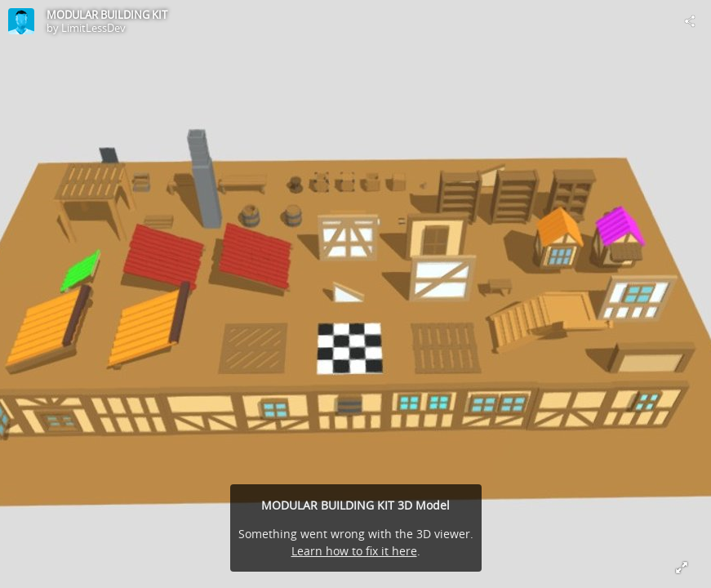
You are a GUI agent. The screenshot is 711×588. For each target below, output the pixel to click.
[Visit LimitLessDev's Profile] (21, 21)
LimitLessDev (93, 28)
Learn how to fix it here (354, 551)
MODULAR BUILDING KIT (107, 15)
